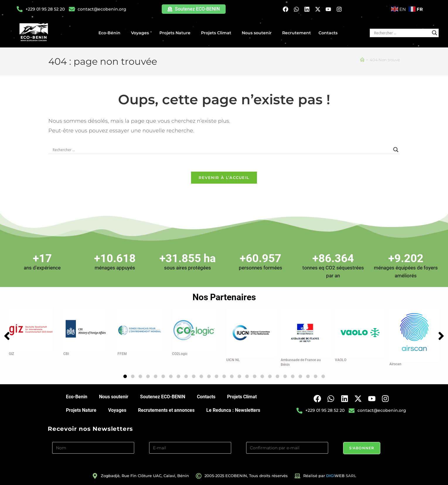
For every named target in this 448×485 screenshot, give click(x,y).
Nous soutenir (258, 33)
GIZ (11, 354)
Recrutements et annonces (166, 410)
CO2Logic (180, 354)
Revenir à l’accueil (224, 177)
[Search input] (402, 33)
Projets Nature (176, 33)
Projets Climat (218, 33)
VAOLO (341, 360)
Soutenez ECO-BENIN (163, 397)
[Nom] (93, 448)
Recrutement (297, 33)
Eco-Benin (77, 397)
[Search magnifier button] (435, 33)
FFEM (122, 354)
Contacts (328, 33)
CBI (66, 354)
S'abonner (362, 448)
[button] (125, 376)
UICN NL (233, 360)
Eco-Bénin (111, 33)
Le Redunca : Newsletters (233, 410)
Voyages (141, 33)
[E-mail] (190, 448)
